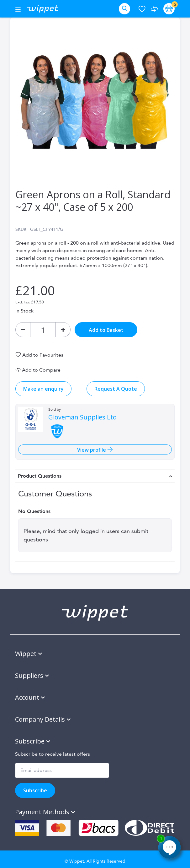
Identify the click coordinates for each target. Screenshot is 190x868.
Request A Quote (116, 389)
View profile (92, 450)
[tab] (95, 476)
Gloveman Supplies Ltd (82, 417)
